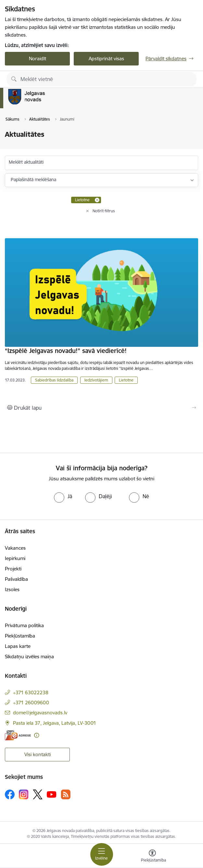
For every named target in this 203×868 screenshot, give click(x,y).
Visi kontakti (38, 754)
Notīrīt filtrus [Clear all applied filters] (104, 211)
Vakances (15, 548)
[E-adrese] (18, 735)
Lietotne (126, 380)
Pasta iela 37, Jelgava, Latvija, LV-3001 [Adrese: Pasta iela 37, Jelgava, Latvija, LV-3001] (55, 723)
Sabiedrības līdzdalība (54, 380)
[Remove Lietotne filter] (97, 200)
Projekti (13, 569)
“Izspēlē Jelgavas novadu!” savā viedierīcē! (66, 351)
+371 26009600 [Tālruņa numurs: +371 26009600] (31, 703)
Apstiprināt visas (106, 59)
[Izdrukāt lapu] (101, 408)
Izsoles (12, 589)
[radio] (63, 496)
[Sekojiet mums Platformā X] (38, 794)
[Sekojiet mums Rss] (66, 794)
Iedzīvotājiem (96, 380)
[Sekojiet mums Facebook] (10, 794)
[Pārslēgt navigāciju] (102, 854)
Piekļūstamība (20, 636)
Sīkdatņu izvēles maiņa (29, 657)
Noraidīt (38, 59)
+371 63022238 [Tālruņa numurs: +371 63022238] (31, 692)
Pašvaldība (16, 579)
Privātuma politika (24, 625)
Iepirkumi (15, 558)
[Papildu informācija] (37, 735)
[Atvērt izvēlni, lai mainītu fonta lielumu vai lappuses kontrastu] (152, 857)
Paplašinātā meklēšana (33, 180)
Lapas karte (18, 646)
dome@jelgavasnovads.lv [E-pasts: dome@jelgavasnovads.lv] (40, 713)
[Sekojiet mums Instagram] (24, 794)
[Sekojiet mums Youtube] (52, 794)
